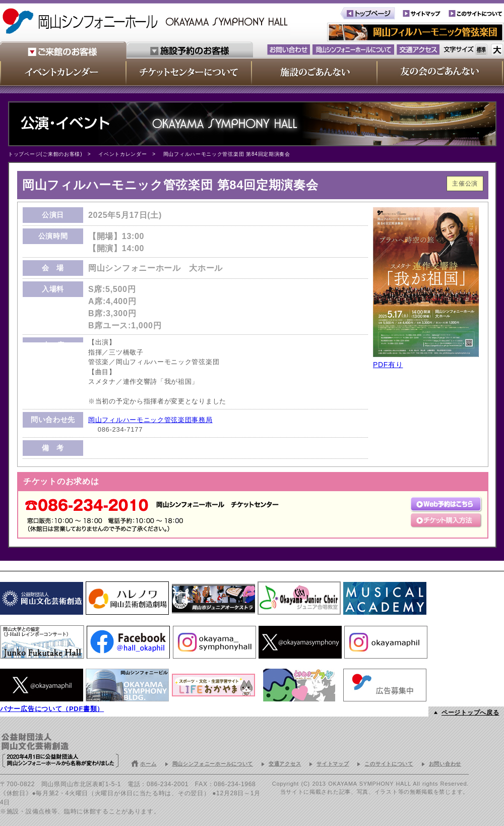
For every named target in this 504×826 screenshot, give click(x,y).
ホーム (148, 764)
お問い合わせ (445, 764)
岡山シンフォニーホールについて (213, 764)
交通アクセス (285, 764)
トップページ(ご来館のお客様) (45, 154)
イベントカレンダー (122, 154)
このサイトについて (389, 764)
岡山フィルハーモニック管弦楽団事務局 (150, 420)
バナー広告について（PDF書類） (52, 709)
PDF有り (388, 365)
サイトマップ (333, 764)
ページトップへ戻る (470, 713)
